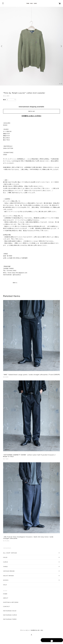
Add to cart (32, 111)
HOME (5, 594)
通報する (15, 283)
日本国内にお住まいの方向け (31, 116)
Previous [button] (2, 46)
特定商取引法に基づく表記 (37, 630)
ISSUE (5, 557)
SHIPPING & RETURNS (11, 602)
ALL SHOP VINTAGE (10, 553)
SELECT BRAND (8, 576)
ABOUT (6, 598)
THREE (5, 567)
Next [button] (61, 46)
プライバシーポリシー (25, 630)
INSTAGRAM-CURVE (10, 615)
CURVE (5, 562)
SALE (5, 585)
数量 (4, 100)
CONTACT (6, 607)
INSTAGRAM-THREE (10, 619)
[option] (31, 46)
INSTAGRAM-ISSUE (10, 611)
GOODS (6, 580)
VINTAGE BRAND (9, 571)
